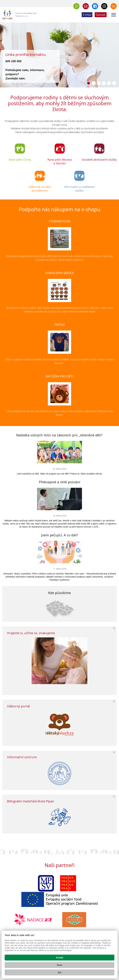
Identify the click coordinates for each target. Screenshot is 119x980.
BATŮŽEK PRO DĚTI (60, 376)
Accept (60, 958)
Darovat (101, 15)
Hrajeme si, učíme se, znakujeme (31, 633)
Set (59, 972)
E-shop (87, 15)
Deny (59, 965)
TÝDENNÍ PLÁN (60, 221)
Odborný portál (18, 706)
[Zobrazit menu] (114, 15)
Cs (114, 6)
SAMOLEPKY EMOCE (59, 273)
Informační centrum (22, 757)
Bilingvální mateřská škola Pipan (31, 801)
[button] (89, 83)
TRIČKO (60, 325)
